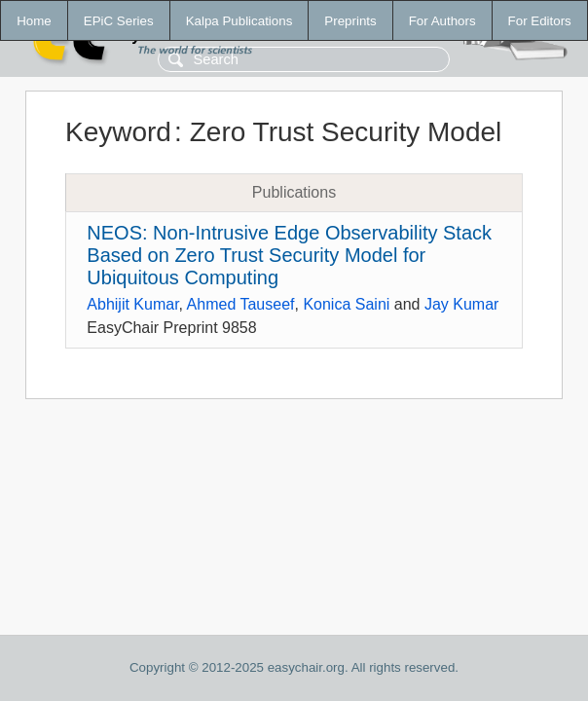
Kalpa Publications (239, 21)
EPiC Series (119, 21)
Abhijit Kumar (132, 304)
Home (34, 21)
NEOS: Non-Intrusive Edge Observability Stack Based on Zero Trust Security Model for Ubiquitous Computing (289, 255)
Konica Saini (346, 304)
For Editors (540, 21)
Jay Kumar (461, 304)
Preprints (350, 21)
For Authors (442, 21)
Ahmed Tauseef (241, 304)
